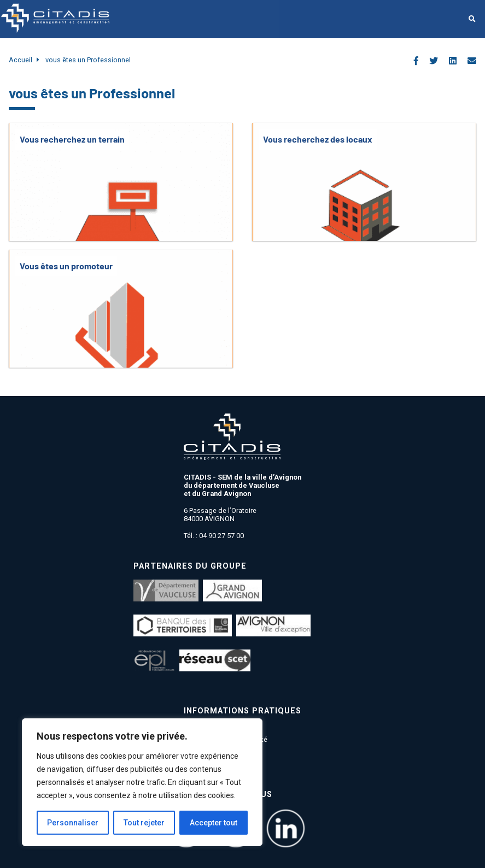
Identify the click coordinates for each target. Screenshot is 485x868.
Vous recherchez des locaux (318, 139)
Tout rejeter (144, 823)
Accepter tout (214, 823)
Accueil (21, 60)
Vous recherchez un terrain (72, 139)
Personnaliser (73, 823)
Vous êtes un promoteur (66, 266)
